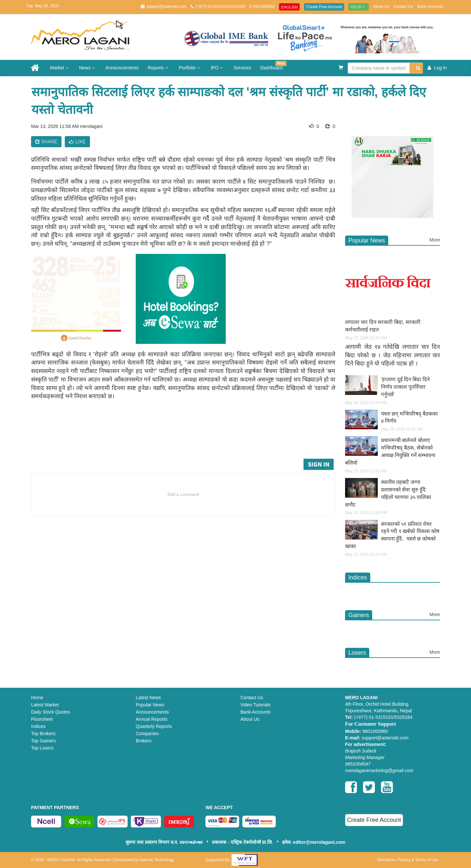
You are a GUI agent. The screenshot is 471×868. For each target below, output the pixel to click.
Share (46, 142)
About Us (381, 7)
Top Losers (42, 748)
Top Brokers (43, 734)
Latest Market (45, 705)
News (88, 68)
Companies (147, 734)
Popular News (150, 705)
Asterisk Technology (157, 860)
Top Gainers (43, 741)
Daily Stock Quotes (51, 712)
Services (242, 68)
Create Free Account (324, 7)
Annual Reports (152, 719)
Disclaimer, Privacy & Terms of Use (408, 860)
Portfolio (190, 68)
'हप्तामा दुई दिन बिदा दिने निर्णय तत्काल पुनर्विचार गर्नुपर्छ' (405, 387)
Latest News (148, 698)
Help (358, 7)
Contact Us (403, 7)
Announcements (122, 68)
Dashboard (273, 66)
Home (37, 698)
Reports (159, 68)
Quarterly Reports (154, 726)
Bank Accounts (430, 7)
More (435, 240)
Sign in (319, 464)
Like (77, 142)
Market (60, 68)
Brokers (144, 741)
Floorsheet (42, 719)
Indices (38, 726)
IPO (218, 68)
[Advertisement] (188, 439)
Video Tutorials (255, 705)
